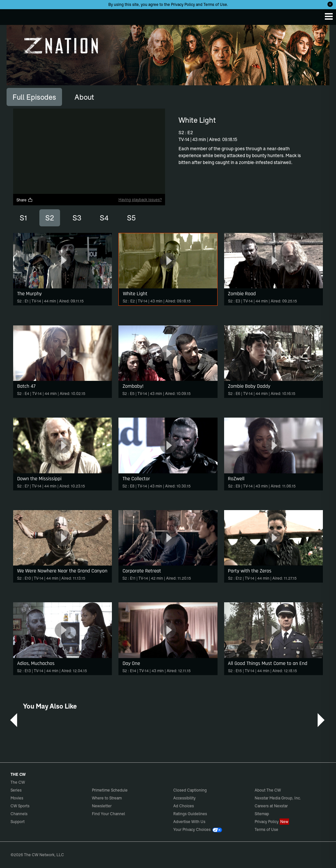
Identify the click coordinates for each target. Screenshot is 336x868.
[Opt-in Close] (330, 4)
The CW (11, 15)
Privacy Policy (183, 4)
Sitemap (262, 814)
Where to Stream (107, 798)
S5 (131, 218)
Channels (19, 814)
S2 (50, 218)
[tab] (34, 97)
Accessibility (184, 798)
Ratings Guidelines (190, 814)
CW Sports (20, 806)
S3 (77, 218)
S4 (104, 218)
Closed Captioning (190, 790)
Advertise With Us (189, 822)
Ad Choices (184, 806)
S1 (23, 218)
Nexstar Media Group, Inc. (278, 798)
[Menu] (329, 16)
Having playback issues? (140, 200)
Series (16, 790)
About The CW (268, 790)
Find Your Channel (108, 814)
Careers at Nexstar (271, 806)
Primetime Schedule (110, 790)
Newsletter (102, 806)
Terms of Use (215, 4)
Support (18, 822)
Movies (17, 798)
